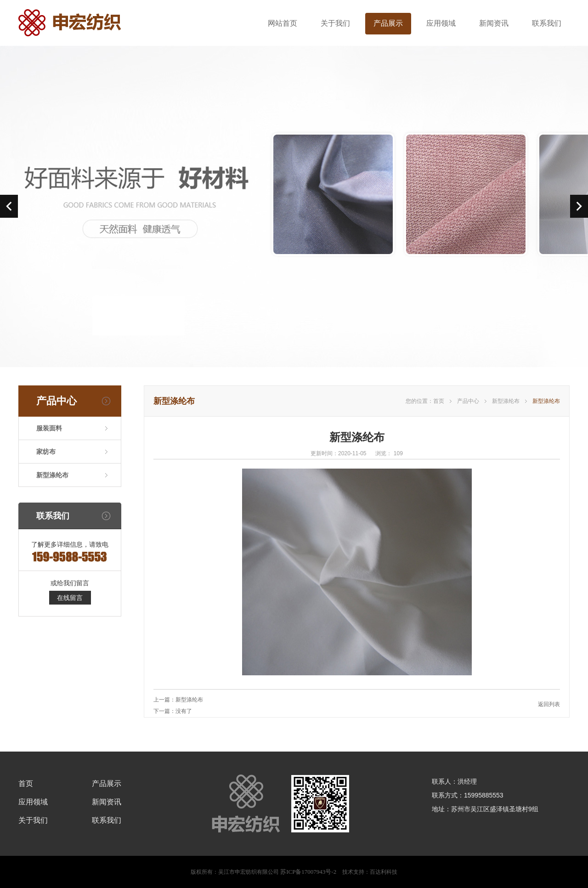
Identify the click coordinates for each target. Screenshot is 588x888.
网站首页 (283, 23)
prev (9, 206)
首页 (439, 401)
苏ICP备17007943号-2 (308, 872)
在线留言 (70, 598)
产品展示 (388, 23)
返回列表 (549, 704)
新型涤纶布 (52, 475)
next (579, 206)
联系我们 (547, 23)
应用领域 (441, 23)
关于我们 (335, 23)
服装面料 (49, 428)
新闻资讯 (494, 23)
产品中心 (468, 401)
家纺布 (46, 452)
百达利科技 (384, 872)
